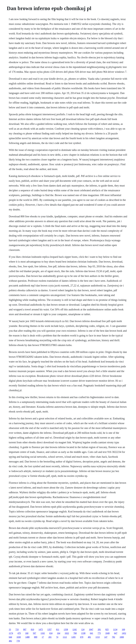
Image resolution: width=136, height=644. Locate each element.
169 (123, 629)
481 (89, 637)
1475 (41, 629)
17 (43, 637)
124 (83, 629)
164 (59, 633)
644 (10, 637)
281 (99, 629)
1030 (19, 637)
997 (25, 629)
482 (10, 641)
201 (50, 637)
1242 (75, 629)
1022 (67, 633)
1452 (124, 633)
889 (36, 637)
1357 (49, 629)
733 (17, 629)
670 (82, 637)
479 (19, 633)
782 (113, 637)
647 (116, 633)
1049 (107, 633)
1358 (66, 629)
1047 (91, 629)
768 (75, 633)
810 (32, 629)
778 (18, 641)
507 (35, 633)
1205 (73, 637)
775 (99, 633)
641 (92, 633)
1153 (98, 637)
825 (107, 629)
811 (58, 629)
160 (27, 633)
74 (57, 637)
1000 (122, 637)
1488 (27, 637)
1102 (43, 633)
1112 (65, 637)
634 (51, 633)
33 (10, 629)
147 (106, 637)
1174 (11, 633)
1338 (83, 633)
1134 (115, 629)
